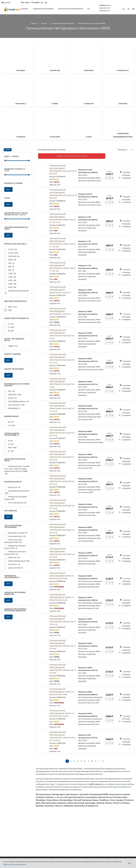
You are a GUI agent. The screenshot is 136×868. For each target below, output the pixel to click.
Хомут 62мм (12, 564)
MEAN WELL (13, 394)
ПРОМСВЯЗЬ (12, 408)
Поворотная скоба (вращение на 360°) (13, 541)
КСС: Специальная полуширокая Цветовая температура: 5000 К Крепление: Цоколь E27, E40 (90, 580)
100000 (11, 346)
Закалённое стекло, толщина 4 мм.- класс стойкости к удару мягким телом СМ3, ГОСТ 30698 (17, 470)
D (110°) (11, 249)
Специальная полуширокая (16, 292)
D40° (9, 266)
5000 (8, 150)
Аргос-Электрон (14, 405)
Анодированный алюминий (17, 492)
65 (9, 444)
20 (8, 440)
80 (9, 331)
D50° (9, 270)
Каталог (30, 9)
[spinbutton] (109, 177)
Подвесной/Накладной (17, 561)
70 (9, 324)
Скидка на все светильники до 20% (61, 155)
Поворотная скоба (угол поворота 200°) (15, 553)
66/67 (10, 447)
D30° (9, 263)
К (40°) (10, 284)
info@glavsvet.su (110, 5)
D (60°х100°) (12, 256)
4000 (10, 307)
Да (9, 422)
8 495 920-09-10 (110, 11)
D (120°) (11, 253)
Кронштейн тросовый (16, 533)
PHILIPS (10, 398)
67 (9, 451)
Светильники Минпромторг (76, 9)
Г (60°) (10, 273)
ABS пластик (12, 487)
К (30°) (10, 280)
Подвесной (12, 557)
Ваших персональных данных (15, 864)
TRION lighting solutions (16, 401)
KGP (9, 391)
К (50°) (10, 287)
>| (103, 760)
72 (9, 327)
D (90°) (10, 260)
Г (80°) (10, 277)
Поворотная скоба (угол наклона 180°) (15, 547)
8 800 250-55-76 (110, 8)
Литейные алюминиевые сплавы (16, 498)
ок (129, 863)
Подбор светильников (49, 9)
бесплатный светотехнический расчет (117, 786)
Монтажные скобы (15, 536)
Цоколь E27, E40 (13, 568)
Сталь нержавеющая (15, 502)
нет (10, 425)
